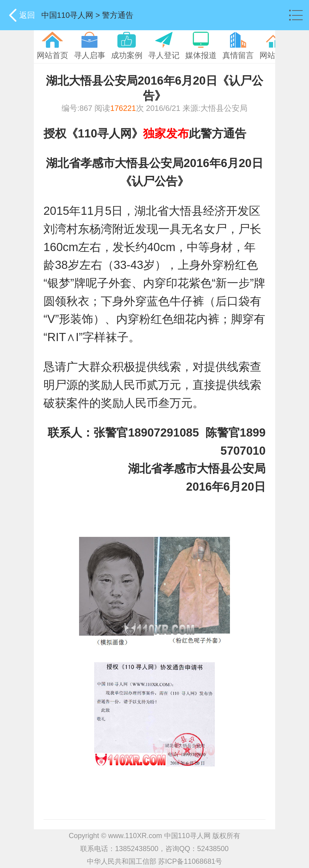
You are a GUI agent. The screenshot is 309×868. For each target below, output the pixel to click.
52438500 (213, 849)
